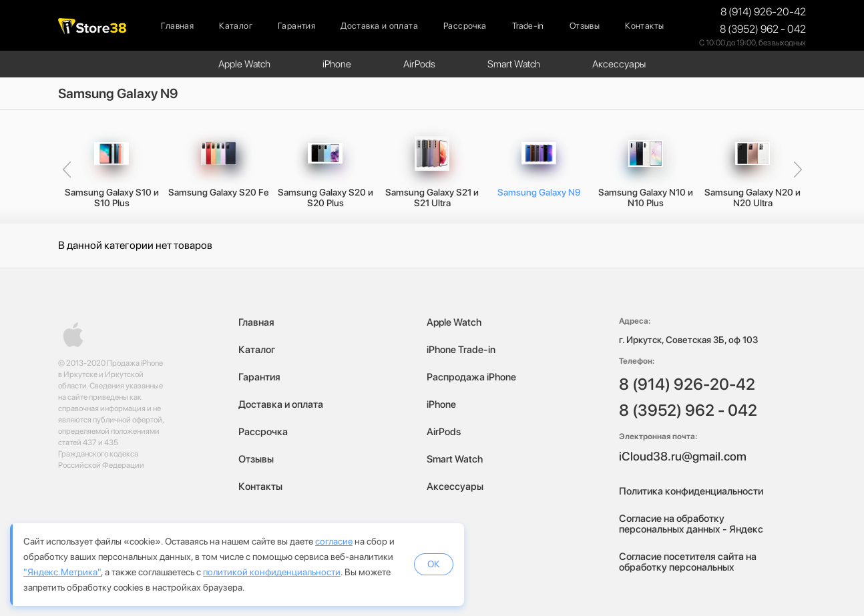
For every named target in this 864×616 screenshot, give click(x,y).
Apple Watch (244, 64)
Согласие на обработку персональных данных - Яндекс (691, 524)
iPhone (337, 64)
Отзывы (585, 26)
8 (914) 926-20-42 (763, 12)
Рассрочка (465, 26)
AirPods (419, 64)
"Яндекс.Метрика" (62, 572)
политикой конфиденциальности (272, 572)
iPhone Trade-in (461, 350)
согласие (334, 541)
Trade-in (528, 26)
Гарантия (296, 26)
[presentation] (66, 170)
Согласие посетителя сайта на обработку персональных (688, 562)
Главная (177, 26)
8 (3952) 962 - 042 (763, 29)
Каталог (236, 26)
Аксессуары (619, 64)
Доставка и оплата (379, 26)
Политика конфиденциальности (691, 491)
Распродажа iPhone (471, 377)
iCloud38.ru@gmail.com (683, 456)
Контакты (644, 26)
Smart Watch (514, 64)
